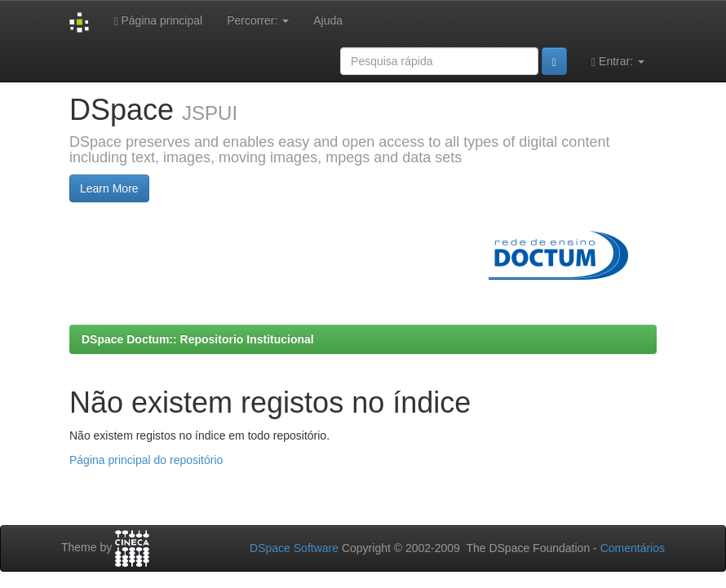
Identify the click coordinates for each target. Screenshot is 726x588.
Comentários (633, 548)
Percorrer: (258, 20)
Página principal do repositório (146, 460)
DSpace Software (294, 548)
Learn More (109, 188)
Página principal (158, 21)
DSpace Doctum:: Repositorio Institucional (198, 339)
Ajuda (328, 20)
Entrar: (618, 62)
